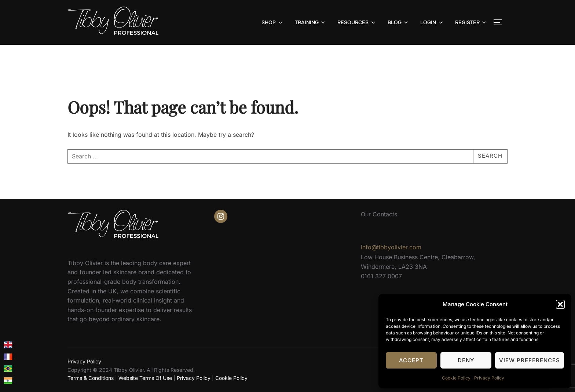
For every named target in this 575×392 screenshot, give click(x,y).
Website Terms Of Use (145, 378)
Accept (411, 360)
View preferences (530, 360)
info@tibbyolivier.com (391, 247)
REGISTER (471, 22)
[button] (560, 304)
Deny (466, 360)
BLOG (399, 22)
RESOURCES (357, 22)
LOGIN (432, 22)
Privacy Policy (489, 378)
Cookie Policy (456, 378)
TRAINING (311, 22)
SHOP (273, 22)
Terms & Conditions (91, 378)
